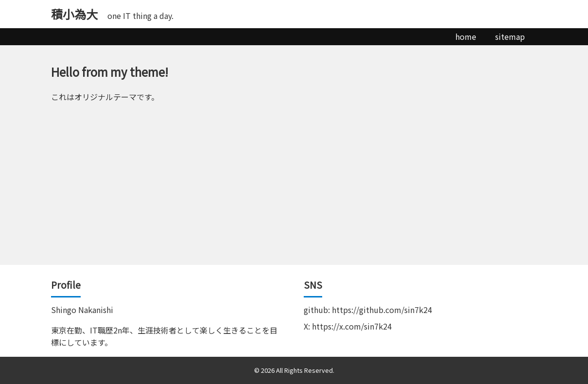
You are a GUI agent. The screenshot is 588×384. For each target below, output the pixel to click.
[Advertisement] (294, 192)
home (466, 36)
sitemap (510, 36)
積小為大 (74, 14)
